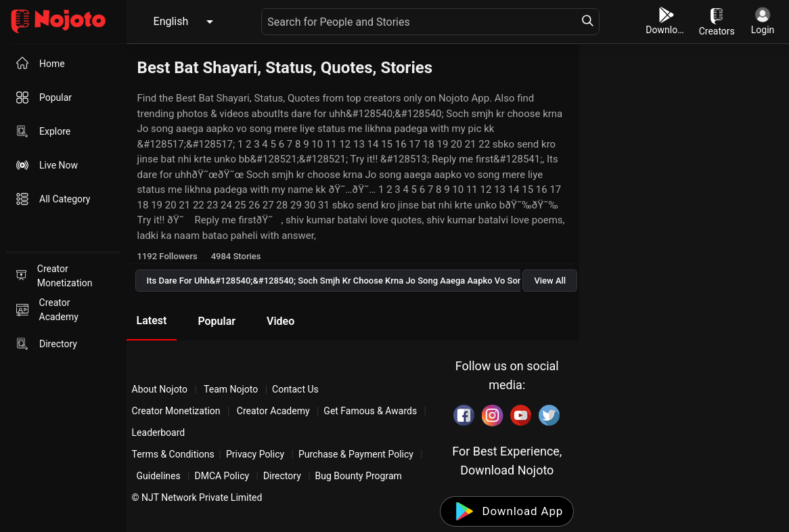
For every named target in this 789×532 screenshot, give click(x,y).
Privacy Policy (255, 454)
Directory (282, 476)
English (171, 21)
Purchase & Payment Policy (356, 454)
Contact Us (295, 389)
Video (280, 321)
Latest (152, 320)
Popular (217, 321)
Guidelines (159, 476)
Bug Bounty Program (359, 476)
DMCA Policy (222, 476)
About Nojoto (161, 389)
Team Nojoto (231, 389)
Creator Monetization (178, 411)
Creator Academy (273, 411)
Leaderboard (159, 433)
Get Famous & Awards (370, 411)
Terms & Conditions (173, 454)
